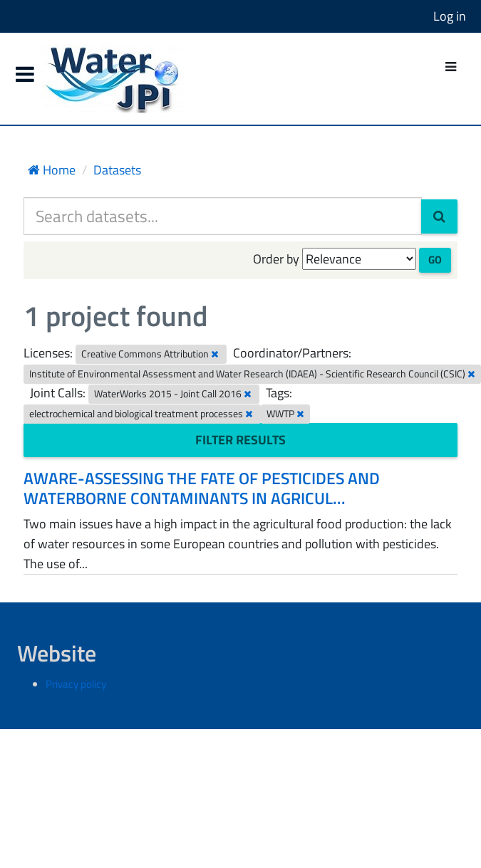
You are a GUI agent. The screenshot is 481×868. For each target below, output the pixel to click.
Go (435, 260)
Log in (450, 16)
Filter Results (240, 440)
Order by (276, 259)
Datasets (117, 170)
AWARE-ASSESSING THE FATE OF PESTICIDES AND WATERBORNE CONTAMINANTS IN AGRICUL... (202, 488)
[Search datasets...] (223, 216)
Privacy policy (76, 684)
